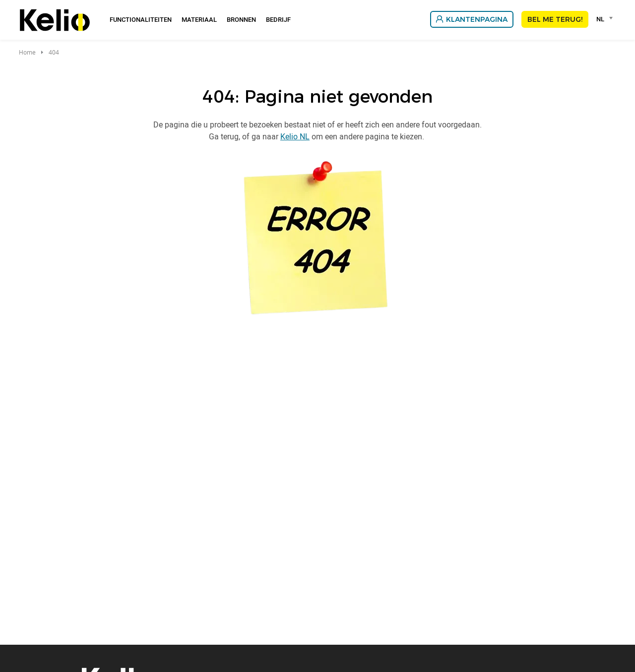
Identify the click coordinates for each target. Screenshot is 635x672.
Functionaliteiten (141, 19)
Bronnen (241, 19)
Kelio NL (295, 136)
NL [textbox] (600, 19)
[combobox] (606, 19)
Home (27, 52)
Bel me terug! (555, 19)
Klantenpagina (477, 19)
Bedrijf (278, 19)
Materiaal (199, 19)
